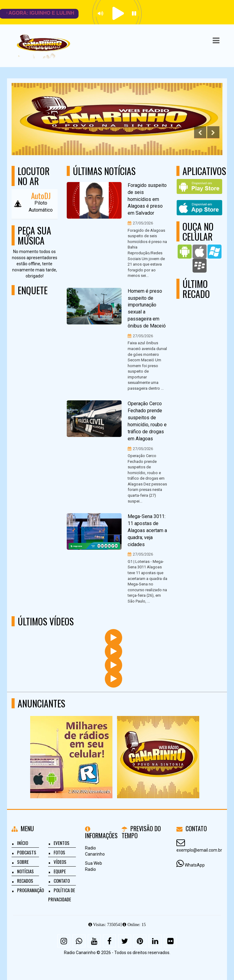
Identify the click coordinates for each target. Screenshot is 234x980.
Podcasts (27, 852)
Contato (62, 881)
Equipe (60, 871)
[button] (216, 41)
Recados (25, 881)
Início (23, 843)
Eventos (62, 843)
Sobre (23, 862)
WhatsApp (195, 865)
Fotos (59, 852)
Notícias (25, 871)
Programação (30, 890)
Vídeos (60, 862)
